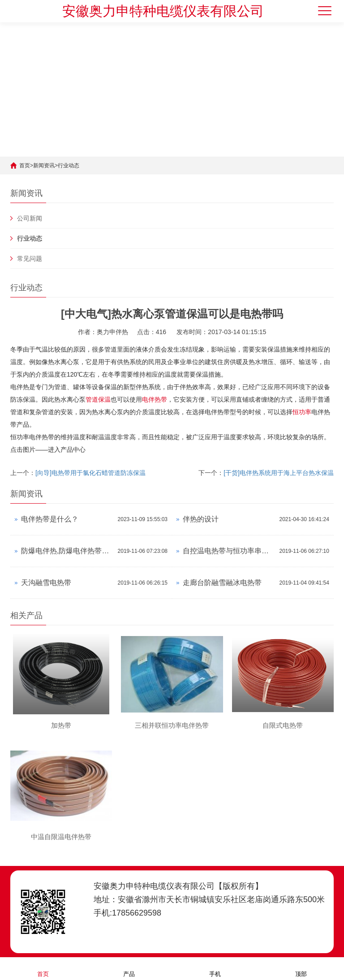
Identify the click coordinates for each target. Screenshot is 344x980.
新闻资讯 (44, 165)
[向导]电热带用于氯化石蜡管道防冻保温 (90, 473)
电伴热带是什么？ (50, 519)
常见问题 (30, 259)
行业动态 (69, 165)
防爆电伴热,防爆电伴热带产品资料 (67, 551)
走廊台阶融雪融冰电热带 (222, 583)
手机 (215, 968)
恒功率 (302, 412)
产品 (129, 968)
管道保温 (98, 399)
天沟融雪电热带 (46, 583)
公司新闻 (30, 218)
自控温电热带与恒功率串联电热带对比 (229, 551)
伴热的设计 (201, 519)
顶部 (301, 968)
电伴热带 (155, 399)
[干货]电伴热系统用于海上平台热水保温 (279, 473)
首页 (25, 165)
